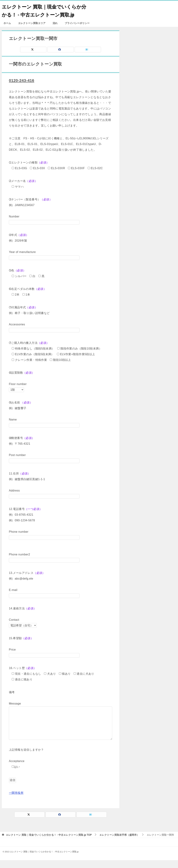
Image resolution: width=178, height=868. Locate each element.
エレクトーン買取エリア (32, 31)
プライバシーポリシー (77, 31)
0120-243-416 (23, 88)
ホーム (7, 31)
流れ (55, 31)
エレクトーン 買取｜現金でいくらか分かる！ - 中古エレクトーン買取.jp (43, 14)
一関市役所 (16, 801)
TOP (49, 843)
